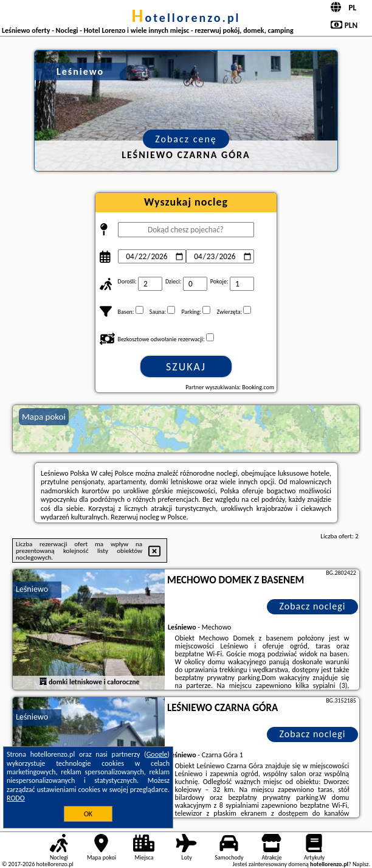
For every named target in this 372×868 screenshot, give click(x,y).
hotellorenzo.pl (186, 18)
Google (157, 754)
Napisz (361, 864)
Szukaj (186, 367)
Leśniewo (32, 589)
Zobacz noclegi (312, 606)
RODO (16, 798)
